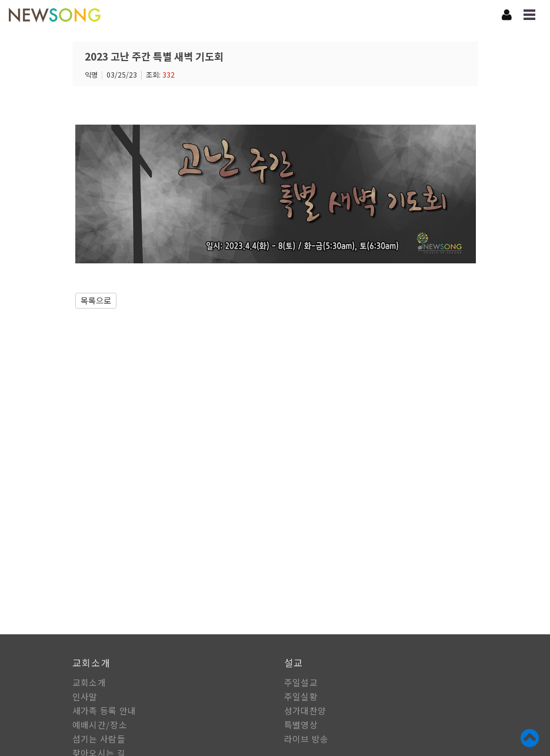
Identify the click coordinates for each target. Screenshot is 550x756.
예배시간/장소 (100, 725)
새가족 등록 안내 (104, 710)
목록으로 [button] (96, 300)
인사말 (85, 696)
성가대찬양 (305, 710)
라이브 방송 (306, 739)
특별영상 (301, 725)
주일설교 (301, 682)
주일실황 (301, 696)
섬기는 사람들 (99, 739)
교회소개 (89, 682)
